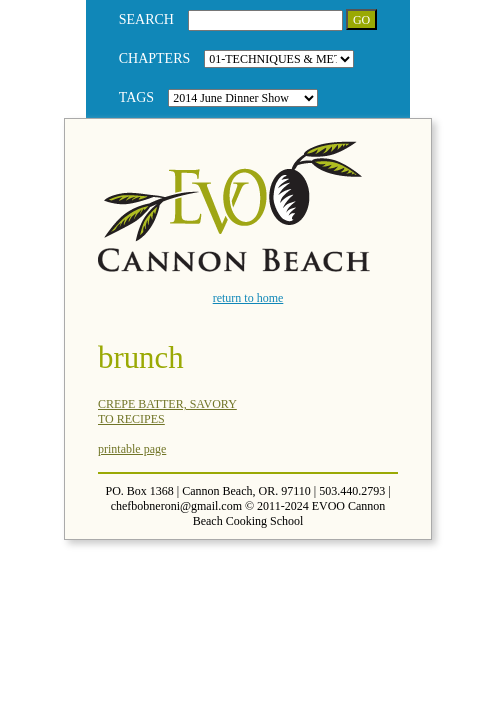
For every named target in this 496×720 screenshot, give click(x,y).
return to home (248, 298)
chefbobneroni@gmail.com (176, 506)
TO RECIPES (131, 419)
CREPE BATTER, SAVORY (167, 404)
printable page (132, 449)
